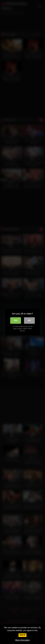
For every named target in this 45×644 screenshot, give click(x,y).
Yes (16, 320)
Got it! (22, 635)
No (29, 320)
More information (22, 640)
